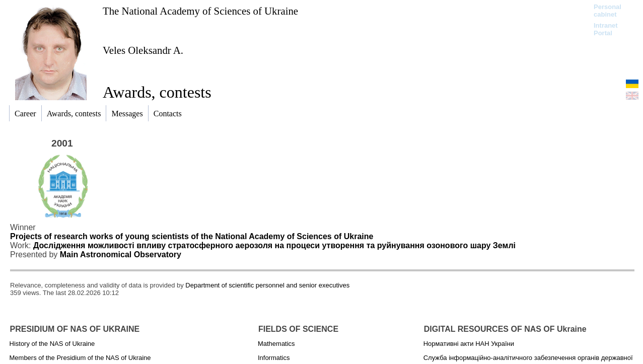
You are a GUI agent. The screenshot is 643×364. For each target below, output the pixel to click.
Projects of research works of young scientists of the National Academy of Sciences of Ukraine (192, 236)
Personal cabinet (608, 11)
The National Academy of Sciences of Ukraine (200, 11)
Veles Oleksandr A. (143, 50)
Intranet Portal (606, 29)
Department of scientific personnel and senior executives (267, 285)
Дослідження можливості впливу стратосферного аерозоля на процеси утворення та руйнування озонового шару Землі (274, 245)
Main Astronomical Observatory (121, 254)
